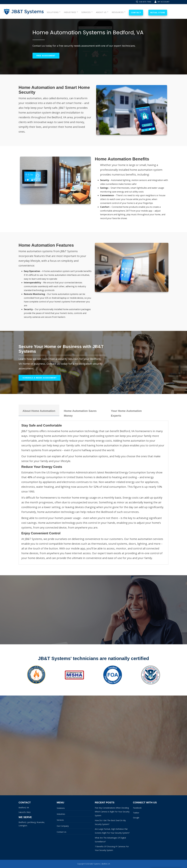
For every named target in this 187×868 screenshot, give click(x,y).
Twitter (136, 813)
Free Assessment (46, 56)
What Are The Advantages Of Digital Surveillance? (110, 840)
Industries (61, 814)
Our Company (63, 826)
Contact (136, 13)
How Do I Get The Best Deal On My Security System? (110, 822)
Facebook (137, 808)
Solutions (61, 808)
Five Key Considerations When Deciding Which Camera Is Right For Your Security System (112, 812)
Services (60, 820)
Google (136, 818)
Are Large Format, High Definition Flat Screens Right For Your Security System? (112, 831)
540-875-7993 (144, 2)
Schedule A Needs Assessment (40, 378)
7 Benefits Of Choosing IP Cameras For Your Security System (112, 848)
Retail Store (158, 13)
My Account (162, 2)
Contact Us (62, 832)
